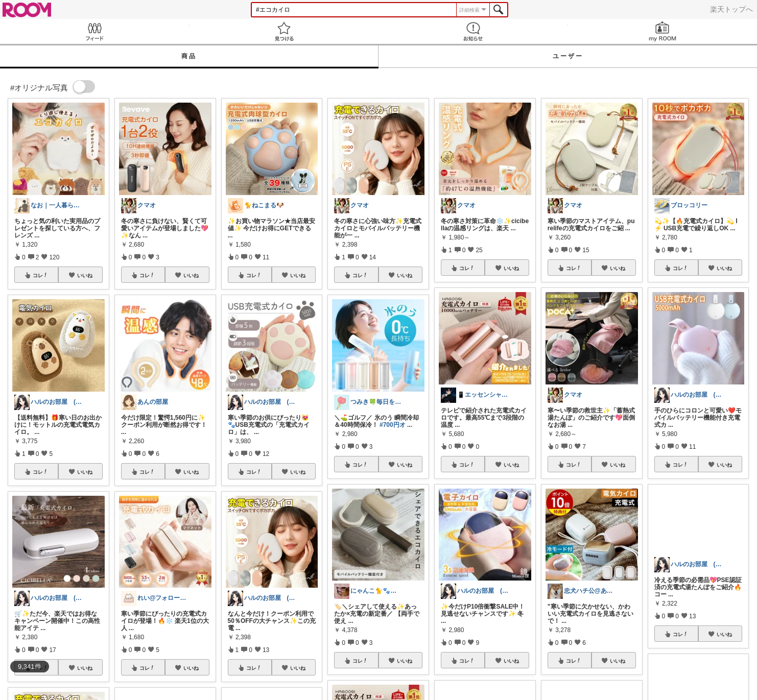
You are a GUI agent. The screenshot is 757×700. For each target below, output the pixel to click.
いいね (85, 275)
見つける (284, 31)
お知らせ (473, 31)
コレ (40, 275)
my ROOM (663, 31)
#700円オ (393, 425)
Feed (95, 31)
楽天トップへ (731, 9)
